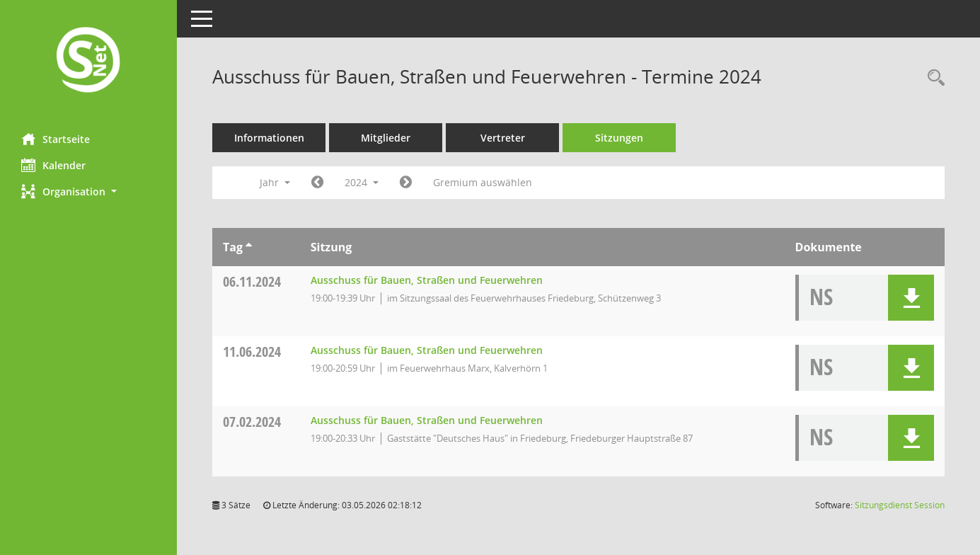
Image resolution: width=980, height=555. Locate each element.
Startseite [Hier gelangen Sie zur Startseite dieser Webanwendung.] (56, 139)
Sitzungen (619, 138)
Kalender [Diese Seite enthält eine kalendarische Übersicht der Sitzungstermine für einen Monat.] (53, 165)
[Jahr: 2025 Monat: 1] (406, 183)
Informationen (269, 138)
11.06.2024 (252, 351)
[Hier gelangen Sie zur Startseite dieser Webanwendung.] (88, 61)
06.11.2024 (252, 281)
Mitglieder (386, 138)
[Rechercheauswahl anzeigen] (933, 78)
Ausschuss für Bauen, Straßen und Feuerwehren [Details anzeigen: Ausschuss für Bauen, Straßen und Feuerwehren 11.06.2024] (427, 350)
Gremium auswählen (483, 182)
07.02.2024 (252, 422)
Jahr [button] (275, 182)
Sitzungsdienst (900, 505)
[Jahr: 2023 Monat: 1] (317, 183)
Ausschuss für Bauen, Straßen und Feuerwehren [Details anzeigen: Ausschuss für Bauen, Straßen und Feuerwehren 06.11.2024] (427, 280)
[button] (88, 191)
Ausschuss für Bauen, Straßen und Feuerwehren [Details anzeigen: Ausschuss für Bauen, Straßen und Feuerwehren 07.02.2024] (427, 420)
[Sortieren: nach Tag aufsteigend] (249, 247)
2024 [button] (362, 182)
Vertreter (503, 138)
